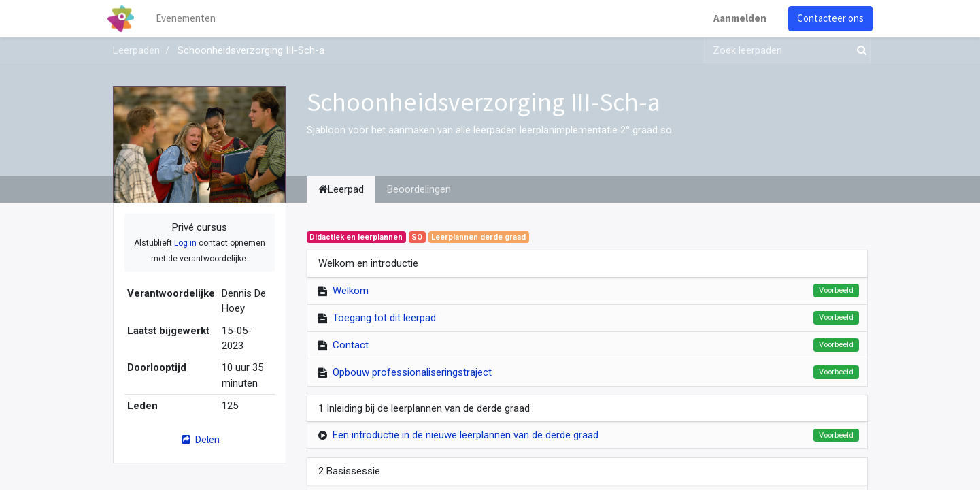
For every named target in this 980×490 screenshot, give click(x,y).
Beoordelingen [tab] (419, 189)
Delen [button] (199, 439)
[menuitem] (190, 19)
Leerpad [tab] (341, 189)
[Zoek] (859, 51)
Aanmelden (735, 18)
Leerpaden (136, 50)
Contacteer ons (826, 18)
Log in (185, 243)
